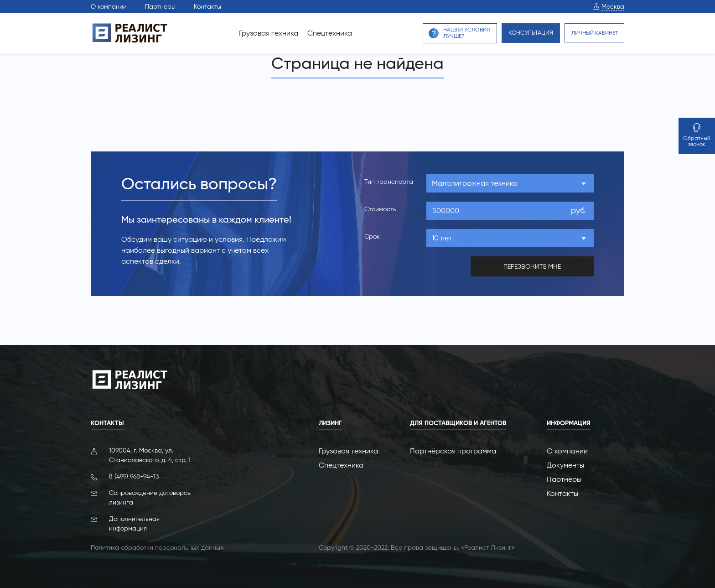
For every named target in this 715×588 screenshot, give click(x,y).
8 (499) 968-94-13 (134, 476)
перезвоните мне (532, 266)
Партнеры (160, 6)
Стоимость (380, 209)
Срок (372, 236)
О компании (109, 6)
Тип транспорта (389, 182)
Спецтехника (321, 33)
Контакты (207, 6)
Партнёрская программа (453, 450)
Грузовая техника (260, 33)
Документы (565, 465)
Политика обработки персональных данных (157, 547)
